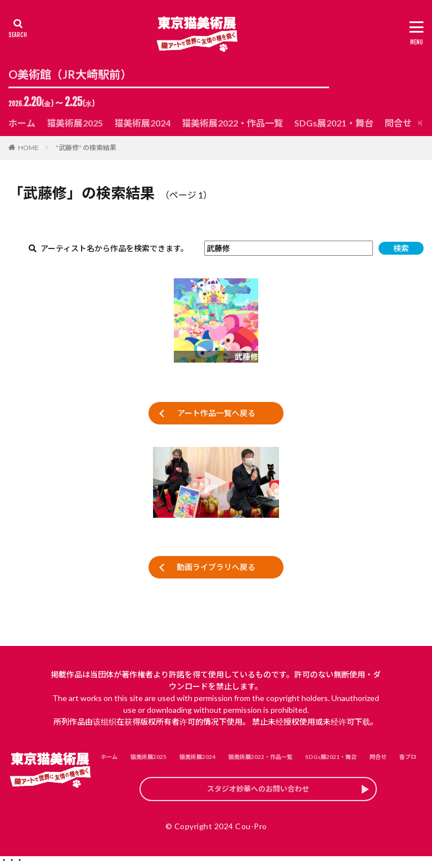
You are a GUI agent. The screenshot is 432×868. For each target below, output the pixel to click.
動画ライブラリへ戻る (216, 567)
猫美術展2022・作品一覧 (232, 123)
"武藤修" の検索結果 (86, 148)
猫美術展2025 (75, 123)
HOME (28, 148)
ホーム (22, 123)
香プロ (408, 757)
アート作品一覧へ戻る (216, 413)
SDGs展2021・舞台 (334, 123)
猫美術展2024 (142, 123)
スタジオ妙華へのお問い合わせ (258, 791)
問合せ (398, 123)
